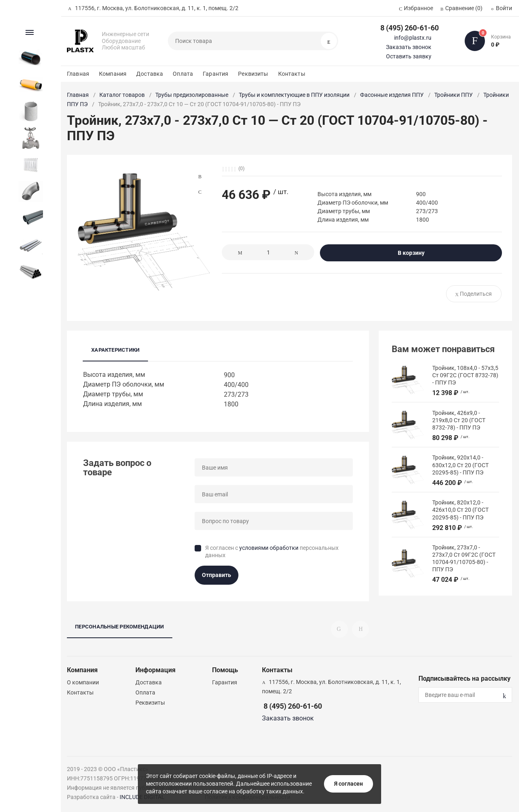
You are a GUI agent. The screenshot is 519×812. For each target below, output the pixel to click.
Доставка (150, 74)
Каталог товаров (122, 95)
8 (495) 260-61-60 (410, 28)
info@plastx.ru (413, 38)
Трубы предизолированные (192, 95)
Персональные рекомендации (120, 627)
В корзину (411, 253)
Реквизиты (253, 74)
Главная (78, 74)
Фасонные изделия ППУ (392, 95)
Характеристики (115, 350)
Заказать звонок (409, 47)
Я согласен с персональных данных (272, 551)
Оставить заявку (409, 56)
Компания (113, 74)
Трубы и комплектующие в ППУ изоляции (294, 95)
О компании (83, 682)
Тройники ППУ (454, 95)
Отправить (217, 575)
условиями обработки (269, 548)
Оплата (183, 74)
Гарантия (216, 74)
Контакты (292, 74)
